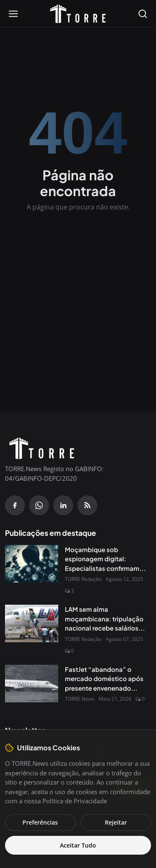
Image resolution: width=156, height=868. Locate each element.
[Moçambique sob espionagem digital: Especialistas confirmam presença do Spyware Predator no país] (32, 564)
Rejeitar (116, 822)
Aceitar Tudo (78, 845)
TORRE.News (80, 699)
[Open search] (143, 14)
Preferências (40, 822)
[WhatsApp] (39, 505)
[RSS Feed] (87, 505)
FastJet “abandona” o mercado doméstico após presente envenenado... (104, 679)
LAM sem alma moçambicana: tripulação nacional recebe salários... (105, 618)
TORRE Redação (83, 579)
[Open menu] (13, 14)
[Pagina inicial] (78, 14)
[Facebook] (15, 505)
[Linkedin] (63, 505)
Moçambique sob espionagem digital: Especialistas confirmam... (105, 559)
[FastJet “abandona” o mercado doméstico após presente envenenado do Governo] (32, 684)
